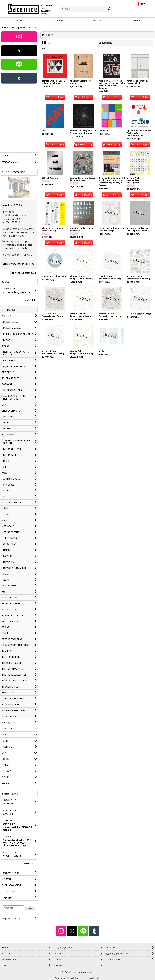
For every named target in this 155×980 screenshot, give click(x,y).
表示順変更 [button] (106, 43)
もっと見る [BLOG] (30, 300)
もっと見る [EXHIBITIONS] (30, 863)
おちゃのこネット (73, 978)
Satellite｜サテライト (13, 205)
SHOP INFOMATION (24, 273)
